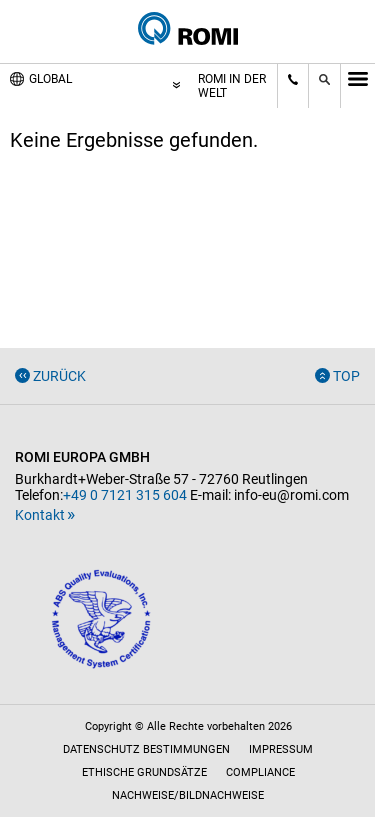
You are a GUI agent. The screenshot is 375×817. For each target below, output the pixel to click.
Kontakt (40, 515)
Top (346, 376)
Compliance (260, 772)
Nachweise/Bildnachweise (188, 795)
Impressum (281, 749)
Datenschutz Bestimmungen (146, 749)
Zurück (59, 376)
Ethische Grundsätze (144, 772)
